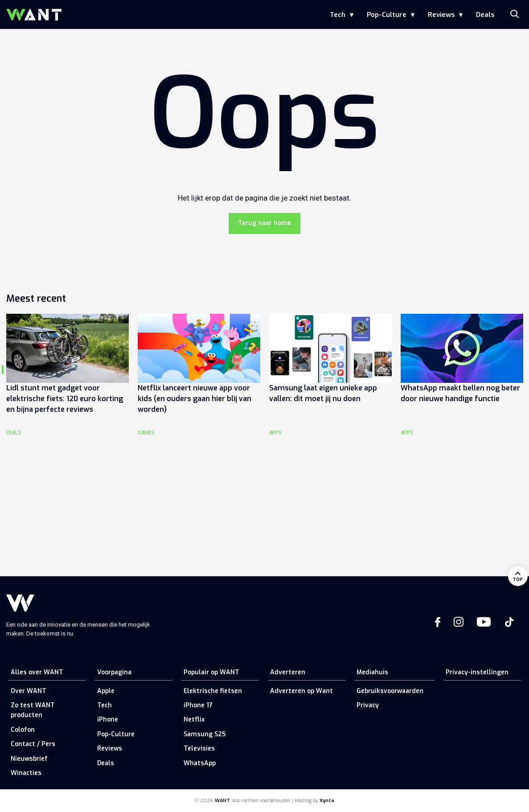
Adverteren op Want (301, 691)
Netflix (194, 720)
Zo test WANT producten (33, 710)
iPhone (108, 720)
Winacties (26, 773)
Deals (485, 15)
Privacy (368, 705)
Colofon (23, 730)
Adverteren (288, 672)
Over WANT (29, 691)
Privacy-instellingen (477, 672)
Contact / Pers (33, 744)
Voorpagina (114, 672)
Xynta (327, 801)
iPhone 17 (198, 705)
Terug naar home (264, 223)
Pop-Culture (387, 15)
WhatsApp (200, 763)
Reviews (441, 15)
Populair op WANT (211, 672)
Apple (106, 691)
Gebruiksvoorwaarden (390, 691)
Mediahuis (372, 672)
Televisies (199, 748)
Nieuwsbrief (29, 759)
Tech (338, 15)
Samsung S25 (205, 734)
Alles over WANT (37, 672)
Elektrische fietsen (213, 691)
